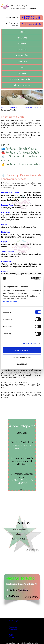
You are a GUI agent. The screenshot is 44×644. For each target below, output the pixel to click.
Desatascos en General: (10, 193)
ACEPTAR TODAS (22, 350)
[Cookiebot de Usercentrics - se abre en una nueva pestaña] (31, 278)
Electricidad (22, 56)
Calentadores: (7, 262)
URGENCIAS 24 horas (22, 80)
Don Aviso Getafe (21, 6)
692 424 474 (31, 24)
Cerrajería (22, 50)
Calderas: (5, 271)
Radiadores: (6, 232)
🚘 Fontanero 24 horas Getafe (20, 153)
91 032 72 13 (31, 18)
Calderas (22, 74)
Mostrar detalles (30, 343)
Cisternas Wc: (7, 212)
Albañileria (22, 62)
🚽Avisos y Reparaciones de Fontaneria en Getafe (21, 177)
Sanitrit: (4, 242)
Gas (22, 68)
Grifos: (4, 225)
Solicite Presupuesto (22, 86)
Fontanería (22, 38)
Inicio (22, 32)
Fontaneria (14, 108)
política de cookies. (11, 302)
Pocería (22, 44)
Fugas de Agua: (7, 205)
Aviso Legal (13, 621)
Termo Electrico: (7, 252)
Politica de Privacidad (13, 628)
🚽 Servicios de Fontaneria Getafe (21, 159)
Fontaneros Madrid (31, 108)
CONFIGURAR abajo (22, 357)
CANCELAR (22, 364)
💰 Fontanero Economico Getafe (21, 164)
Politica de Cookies (13, 636)
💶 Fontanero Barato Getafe (19, 149)
